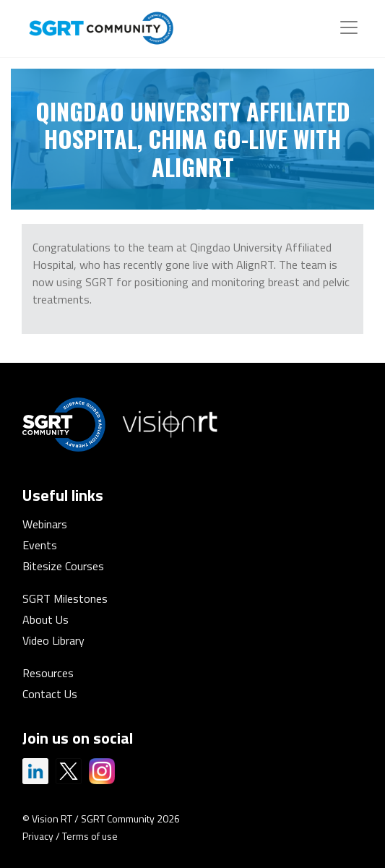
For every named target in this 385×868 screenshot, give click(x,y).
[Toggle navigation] (349, 27)
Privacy (38, 836)
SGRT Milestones (65, 598)
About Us (46, 619)
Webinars (45, 524)
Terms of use (90, 836)
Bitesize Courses (63, 566)
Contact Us (50, 694)
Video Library (53, 640)
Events (40, 545)
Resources (48, 673)
